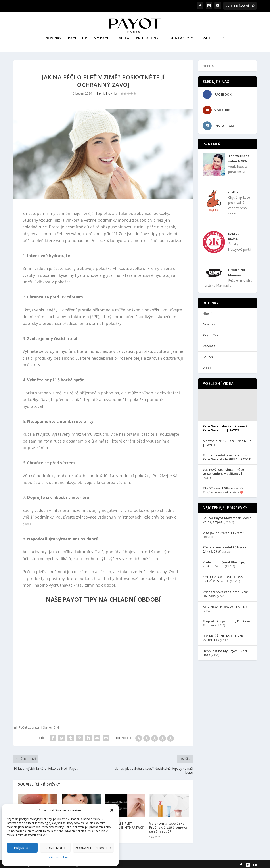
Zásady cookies (58, 858)
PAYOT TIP (78, 36)
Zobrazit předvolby (93, 848)
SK (223, 36)
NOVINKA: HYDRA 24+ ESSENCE (226, 605)
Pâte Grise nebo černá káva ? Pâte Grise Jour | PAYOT (225, 426)
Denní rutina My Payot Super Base (225, 651)
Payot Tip (210, 333)
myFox (233, 190)
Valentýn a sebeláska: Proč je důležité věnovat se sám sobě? (169, 825)
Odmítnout (55, 848)
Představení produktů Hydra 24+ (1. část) (225, 547)
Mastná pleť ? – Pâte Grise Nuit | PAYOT (227, 441)
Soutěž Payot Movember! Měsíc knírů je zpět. (227, 518)
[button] (112, 810)
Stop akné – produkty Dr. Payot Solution (227, 621)
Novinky (112, 91)
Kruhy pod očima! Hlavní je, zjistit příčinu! (224, 562)
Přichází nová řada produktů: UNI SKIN (225, 592)
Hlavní (100, 91)
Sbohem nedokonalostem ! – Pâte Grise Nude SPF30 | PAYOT (227, 455)
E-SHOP (207, 36)
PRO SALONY (147, 36)
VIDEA (124, 36)
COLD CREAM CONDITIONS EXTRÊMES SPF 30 (223, 577)
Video (207, 366)
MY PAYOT (103, 36)
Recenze (209, 344)
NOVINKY (54, 36)
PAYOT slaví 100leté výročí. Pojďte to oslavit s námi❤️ (223, 488)
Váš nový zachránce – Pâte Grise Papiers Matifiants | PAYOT (223, 472)
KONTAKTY (180, 36)
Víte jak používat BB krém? (223, 531)
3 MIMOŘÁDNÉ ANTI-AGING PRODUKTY (224, 636)
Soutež (208, 355)
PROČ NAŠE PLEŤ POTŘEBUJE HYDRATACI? (125, 823)
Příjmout (22, 848)
